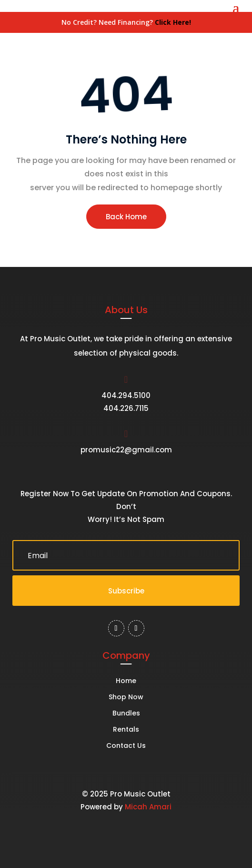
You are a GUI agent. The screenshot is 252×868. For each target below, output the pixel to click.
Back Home (126, 217)
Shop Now (126, 698)
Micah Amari (148, 807)
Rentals (126, 730)
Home (126, 681)
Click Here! (173, 22)
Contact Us (126, 746)
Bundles (126, 714)
